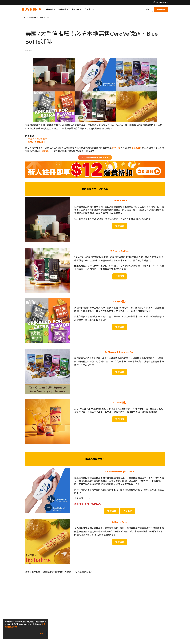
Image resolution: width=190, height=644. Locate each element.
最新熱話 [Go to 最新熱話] (32, 18)
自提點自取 (137, 148)
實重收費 (116, 148)
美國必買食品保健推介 (39, 139)
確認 (42, 634)
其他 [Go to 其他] (41, 18)
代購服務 (45, 151)
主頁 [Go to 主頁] (24, 18)
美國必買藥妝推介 (37, 142)
